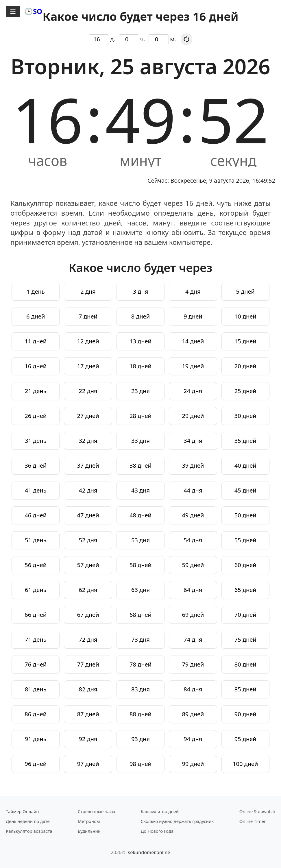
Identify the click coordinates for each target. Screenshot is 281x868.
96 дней (36, 764)
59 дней (193, 565)
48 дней (140, 515)
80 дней (245, 664)
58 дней (140, 565)
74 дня (193, 640)
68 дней (140, 615)
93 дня (140, 739)
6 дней (36, 316)
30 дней (245, 416)
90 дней (245, 714)
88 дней (140, 714)
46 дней (36, 515)
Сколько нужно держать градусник (177, 821)
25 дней (245, 391)
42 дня (88, 490)
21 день (36, 391)
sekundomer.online (149, 852)
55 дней (245, 540)
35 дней (245, 441)
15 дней (245, 341)
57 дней (88, 565)
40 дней (245, 466)
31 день (36, 441)
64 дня (193, 590)
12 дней (88, 341)
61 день (36, 590)
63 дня (140, 590)
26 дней (36, 416)
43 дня (140, 490)
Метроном (89, 821)
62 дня (88, 590)
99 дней (193, 764)
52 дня (88, 540)
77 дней (88, 664)
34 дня (193, 441)
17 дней (88, 366)
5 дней (246, 292)
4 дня (193, 292)
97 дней (88, 764)
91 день (36, 739)
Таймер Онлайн (22, 811)
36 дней (36, 466)
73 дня (140, 640)
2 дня (88, 292)
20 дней (245, 366)
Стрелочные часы (96, 811)
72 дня (88, 640)
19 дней (193, 366)
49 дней (193, 515)
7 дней (88, 316)
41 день (36, 490)
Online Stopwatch (257, 811)
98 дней (140, 764)
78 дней (140, 664)
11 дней (36, 341)
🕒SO (33, 11)
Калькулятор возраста (29, 831)
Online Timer (253, 821)
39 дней (193, 466)
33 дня (140, 441)
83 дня (140, 689)
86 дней (36, 714)
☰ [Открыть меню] (13, 11)
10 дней (245, 316)
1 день (36, 292)
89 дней (193, 714)
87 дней (88, 714)
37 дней (88, 466)
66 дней (36, 615)
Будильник (89, 831)
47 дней (88, 515)
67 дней (88, 615)
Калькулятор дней (160, 811)
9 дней (193, 316)
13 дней (140, 341)
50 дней (245, 515)
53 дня (140, 540)
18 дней (140, 366)
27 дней (88, 416)
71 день (36, 640)
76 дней (36, 664)
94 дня (193, 739)
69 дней (193, 615)
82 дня (88, 689)
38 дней (140, 466)
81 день (36, 689)
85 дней (245, 689)
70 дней (245, 615)
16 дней (36, 366)
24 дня (193, 391)
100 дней (245, 764)
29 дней (193, 416)
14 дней (193, 341)
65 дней (245, 590)
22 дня (88, 391)
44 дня (193, 490)
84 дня (193, 689)
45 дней (245, 490)
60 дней (245, 565)
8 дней (141, 316)
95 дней (245, 739)
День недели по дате (28, 821)
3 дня (141, 292)
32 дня (88, 441)
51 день (36, 540)
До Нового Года (157, 831)
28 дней (140, 416)
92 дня (88, 739)
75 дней (245, 640)
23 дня (140, 391)
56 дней (36, 565)
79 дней (193, 664)
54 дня (193, 540)
